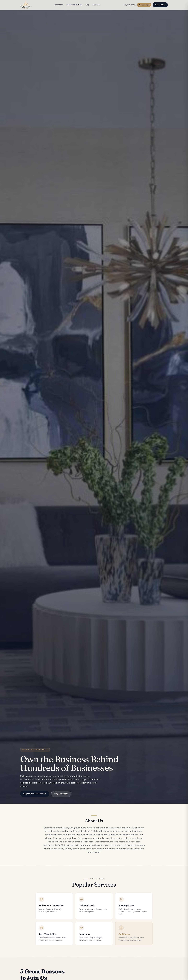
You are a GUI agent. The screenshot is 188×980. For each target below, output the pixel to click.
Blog (87, 5)
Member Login (144, 5)
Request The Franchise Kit (35, 794)
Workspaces (59, 5)
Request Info (160, 5)
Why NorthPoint (61, 794)
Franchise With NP (75, 5)
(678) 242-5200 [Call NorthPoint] (129, 5)
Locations (96, 5)
